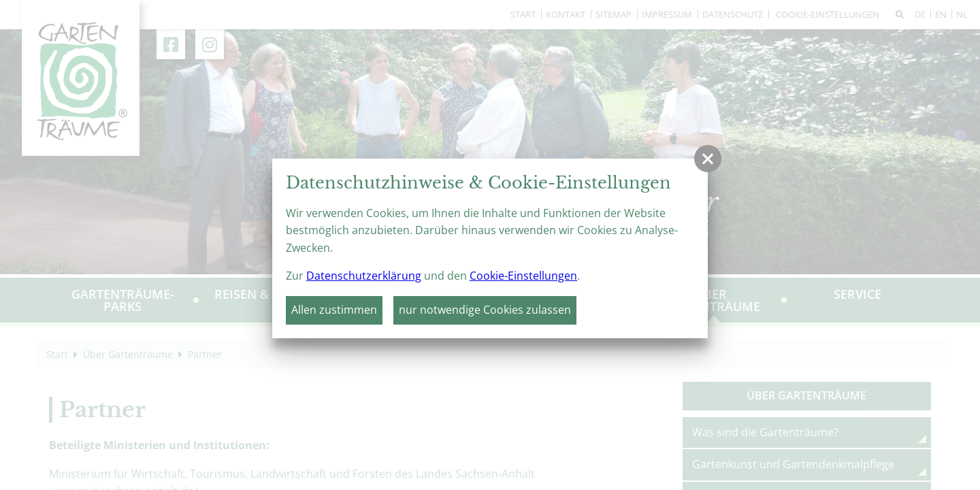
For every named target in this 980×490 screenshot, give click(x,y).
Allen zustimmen (334, 310)
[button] (708, 159)
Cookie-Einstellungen (523, 276)
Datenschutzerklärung (364, 276)
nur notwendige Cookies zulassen (485, 310)
